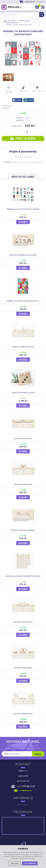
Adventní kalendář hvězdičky (23, 530)
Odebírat (38, 754)
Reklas (27, 118)
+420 (26, 786)
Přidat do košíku (23, 138)
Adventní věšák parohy (23, 714)
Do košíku (23, 222)
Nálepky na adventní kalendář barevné (23, 301)
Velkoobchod (22, 804)
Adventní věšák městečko (23, 347)
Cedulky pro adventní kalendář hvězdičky (23, 576)
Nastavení (15, 863)
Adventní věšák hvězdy (23, 622)
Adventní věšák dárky (23, 668)
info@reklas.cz (26, 791)
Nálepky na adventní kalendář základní (23, 209)
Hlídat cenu (23, 89)
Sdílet (17, 100)
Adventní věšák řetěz (23, 438)
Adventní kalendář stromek (23, 393)
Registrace (41, 2)
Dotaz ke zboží (37, 89)
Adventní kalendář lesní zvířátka (23, 255)
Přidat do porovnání (9, 90)
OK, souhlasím (30, 863)
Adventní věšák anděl (23, 484)
